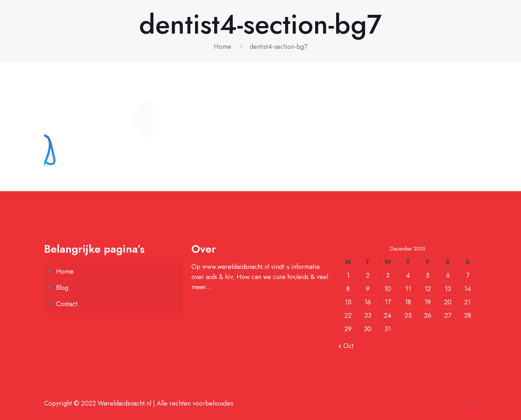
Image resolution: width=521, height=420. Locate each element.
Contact (67, 304)
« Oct (346, 346)
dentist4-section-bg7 (278, 47)
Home (223, 47)
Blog (62, 288)
